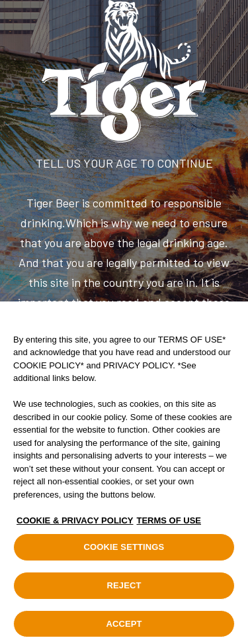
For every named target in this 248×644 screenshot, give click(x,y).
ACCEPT (124, 629)
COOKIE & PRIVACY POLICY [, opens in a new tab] (75, 526)
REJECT (124, 591)
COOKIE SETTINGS (124, 552)
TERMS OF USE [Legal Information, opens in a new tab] (169, 526)
